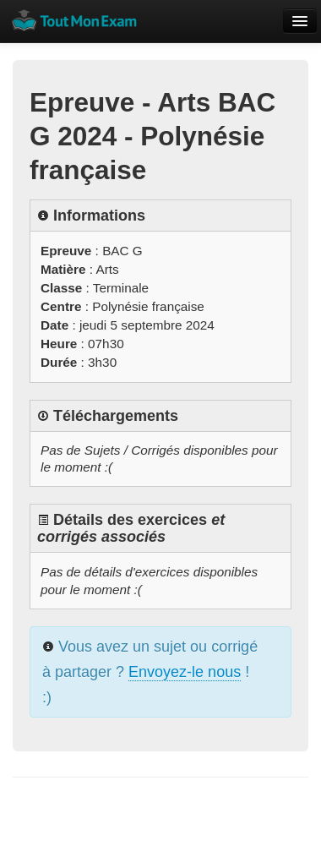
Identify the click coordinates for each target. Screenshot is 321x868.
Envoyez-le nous (185, 672)
